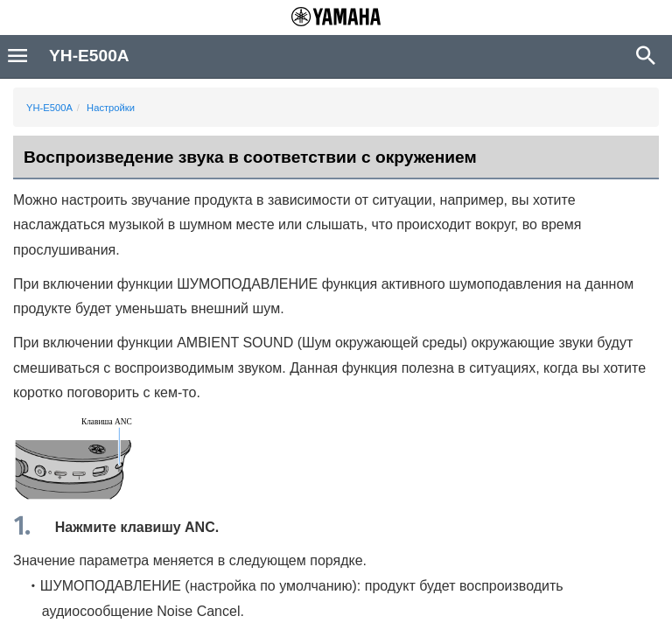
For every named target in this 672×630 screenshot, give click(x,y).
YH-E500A (49, 108)
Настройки (111, 108)
